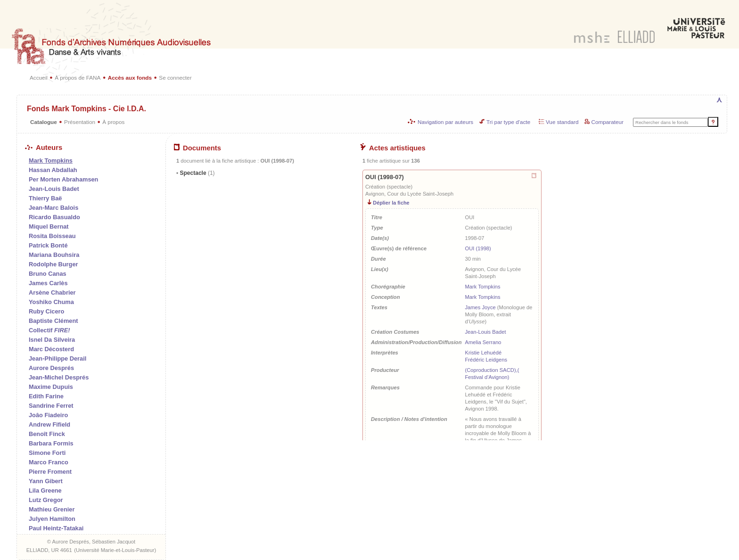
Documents (197, 148)
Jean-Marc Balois (53, 208)
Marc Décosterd (51, 349)
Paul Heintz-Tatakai (56, 528)
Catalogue (44, 122)
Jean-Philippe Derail (57, 358)
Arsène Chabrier (52, 292)
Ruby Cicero (46, 311)
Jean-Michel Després (59, 377)
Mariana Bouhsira (54, 255)
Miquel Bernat (49, 226)
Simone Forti (47, 453)
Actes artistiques (393, 148)
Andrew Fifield (49, 424)
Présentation (80, 122)
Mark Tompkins (482, 287)
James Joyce (480, 307)
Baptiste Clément (53, 321)
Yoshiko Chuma (51, 302)
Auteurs (44, 148)
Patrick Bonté (48, 245)
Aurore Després (51, 368)
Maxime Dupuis (51, 387)
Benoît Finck (47, 434)
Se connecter (175, 78)
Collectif (49, 330)
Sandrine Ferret (51, 406)
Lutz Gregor (46, 500)
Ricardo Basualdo (54, 217)
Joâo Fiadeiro (48, 415)
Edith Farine (46, 396)
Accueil (39, 78)
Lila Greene (45, 490)
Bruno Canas (48, 274)
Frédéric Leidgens (486, 360)
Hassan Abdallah (53, 170)
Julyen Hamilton (52, 519)
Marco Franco (49, 462)
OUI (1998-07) (385, 177)
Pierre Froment (50, 472)
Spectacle (196, 173)
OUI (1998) (478, 248)
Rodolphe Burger (53, 264)
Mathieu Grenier (52, 509)
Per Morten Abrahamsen (63, 179)
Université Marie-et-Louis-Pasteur (115, 550)
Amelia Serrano (483, 342)
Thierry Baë (45, 198)
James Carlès (48, 283)
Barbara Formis (51, 443)
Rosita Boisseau (52, 236)
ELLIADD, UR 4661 (49, 550)
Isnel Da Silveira (52, 340)
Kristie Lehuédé (483, 353)
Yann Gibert (46, 481)
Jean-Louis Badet (54, 189)
